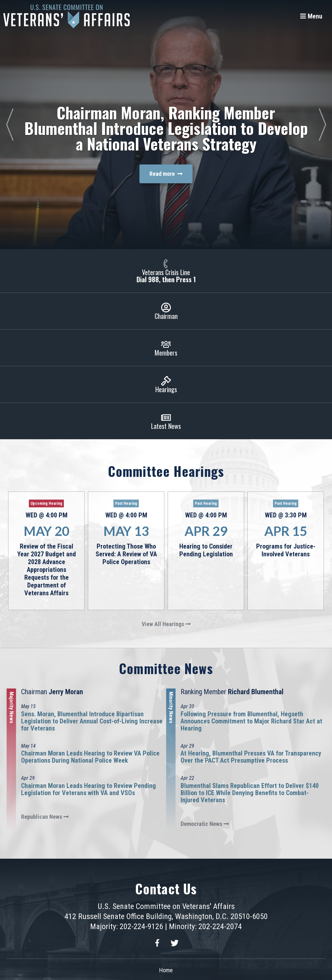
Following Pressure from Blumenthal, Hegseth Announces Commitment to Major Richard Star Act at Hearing (251, 721)
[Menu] (311, 16)
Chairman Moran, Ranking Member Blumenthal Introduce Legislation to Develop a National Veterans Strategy (166, 128)
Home (166, 970)
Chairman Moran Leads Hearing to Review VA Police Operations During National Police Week (90, 757)
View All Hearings (166, 624)
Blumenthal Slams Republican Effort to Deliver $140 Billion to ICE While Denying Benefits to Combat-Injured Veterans (250, 793)
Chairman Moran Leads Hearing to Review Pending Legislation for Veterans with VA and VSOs (89, 789)
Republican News (45, 817)
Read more (166, 174)
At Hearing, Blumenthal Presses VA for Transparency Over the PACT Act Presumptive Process (251, 757)
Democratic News (205, 824)
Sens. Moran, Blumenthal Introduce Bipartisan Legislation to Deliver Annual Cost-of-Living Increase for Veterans (92, 721)
